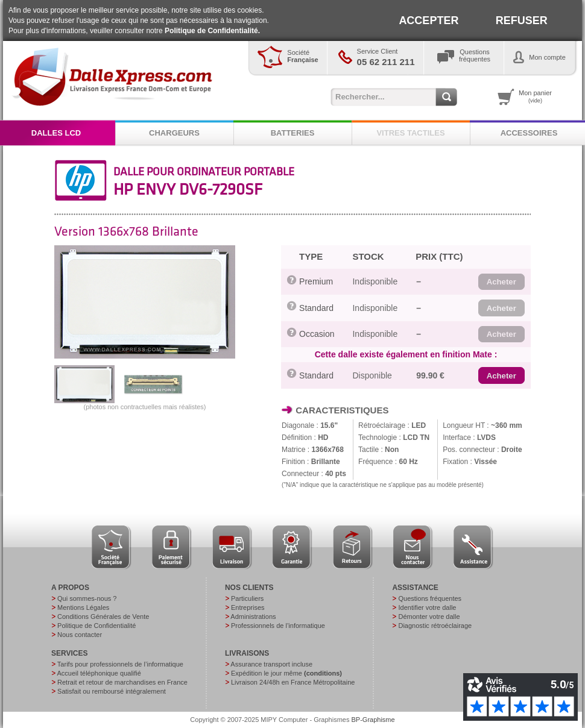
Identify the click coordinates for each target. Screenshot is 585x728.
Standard (316, 308)
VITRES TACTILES (410, 133)
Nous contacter (80, 635)
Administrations (253, 617)
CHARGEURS (174, 133)
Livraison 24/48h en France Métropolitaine (293, 682)
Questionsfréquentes (475, 55)
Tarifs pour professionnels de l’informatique (120, 664)
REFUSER (522, 20)
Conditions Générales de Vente (103, 617)
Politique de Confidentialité (96, 626)
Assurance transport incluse (271, 664)
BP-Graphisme (373, 720)
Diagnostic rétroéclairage (435, 626)
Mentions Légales (83, 607)
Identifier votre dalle (427, 607)
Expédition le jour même (286, 673)
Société (302, 56)
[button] (501, 282)
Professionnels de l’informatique (278, 626)
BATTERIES (293, 133)
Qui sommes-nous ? (87, 598)
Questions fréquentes (430, 598)
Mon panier (535, 96)
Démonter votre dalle (429, 617)
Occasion (317, 334)
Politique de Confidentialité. (212, 31)
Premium (316, 281)
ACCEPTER (428, 20)
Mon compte (547, 57)
